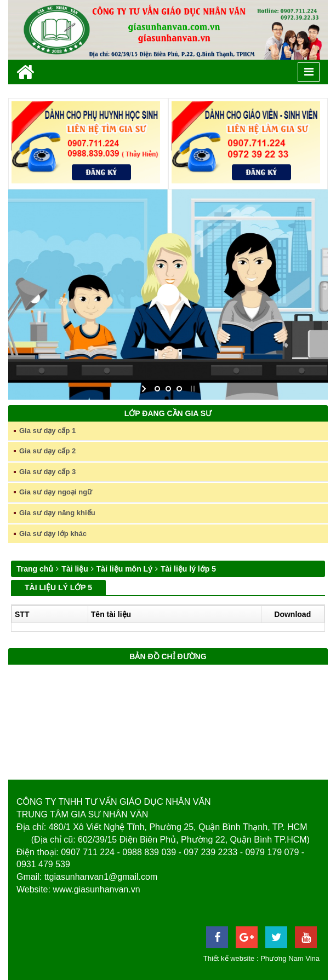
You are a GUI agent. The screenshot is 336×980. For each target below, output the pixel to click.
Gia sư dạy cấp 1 (47, 431)
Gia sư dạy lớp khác (53, 534)
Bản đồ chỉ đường (168, 656)
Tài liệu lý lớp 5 (188, 569)
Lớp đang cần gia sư (168, 413)
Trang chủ (35, 569)
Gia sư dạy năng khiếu (57, 513)
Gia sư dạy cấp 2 (47, 451)
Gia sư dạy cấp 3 (47, 472)
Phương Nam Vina (290, 958)
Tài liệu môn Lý (124, 569)
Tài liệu (75, 569)
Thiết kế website (229, 958)
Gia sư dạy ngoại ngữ (56, 492)
